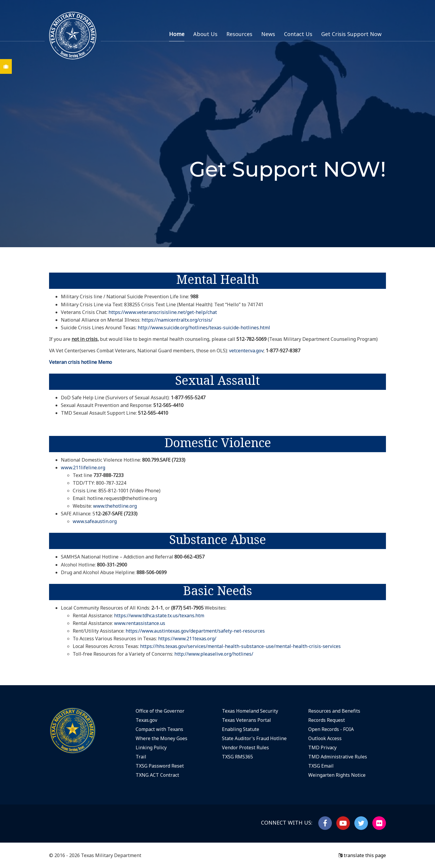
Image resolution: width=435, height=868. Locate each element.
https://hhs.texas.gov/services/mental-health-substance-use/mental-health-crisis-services (240, 646)
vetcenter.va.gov (246, 351)
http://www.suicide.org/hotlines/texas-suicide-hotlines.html (204, 328)
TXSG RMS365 (237, 757)
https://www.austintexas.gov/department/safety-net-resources (195, 631)
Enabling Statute (241, 729)
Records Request (327, 720)
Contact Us (298, 34)
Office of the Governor (160, 711)
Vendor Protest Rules (245, 748)
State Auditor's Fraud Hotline (254, 738)
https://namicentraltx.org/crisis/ (177, 320)
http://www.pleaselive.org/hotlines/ (214, 654)
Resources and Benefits (334, 711)
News (268, 34)
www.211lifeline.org (83, 468)
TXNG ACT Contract (157, 775)
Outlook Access (325, 738)
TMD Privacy (322, 748)
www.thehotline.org (115, 506)
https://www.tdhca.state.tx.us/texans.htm (159, 615)
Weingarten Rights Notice (337, 775)
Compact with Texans (159, 729)
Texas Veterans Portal (246, 720)
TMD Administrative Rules (338, 757)
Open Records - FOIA (331, 729)
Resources (239, 34)
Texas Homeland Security (250, 711)
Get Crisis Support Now (351, 34)
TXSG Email (321, 766)
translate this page (362, 855)
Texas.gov (146, 720)
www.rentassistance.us (140, 623)
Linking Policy (151, 748)
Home (177, 34)
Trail (141, 757)
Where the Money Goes (161, 738)
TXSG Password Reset (160, 766)
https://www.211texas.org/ (187, 639)
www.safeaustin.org (95, 521)
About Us (205, 34)
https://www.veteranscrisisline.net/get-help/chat (163, 312)
